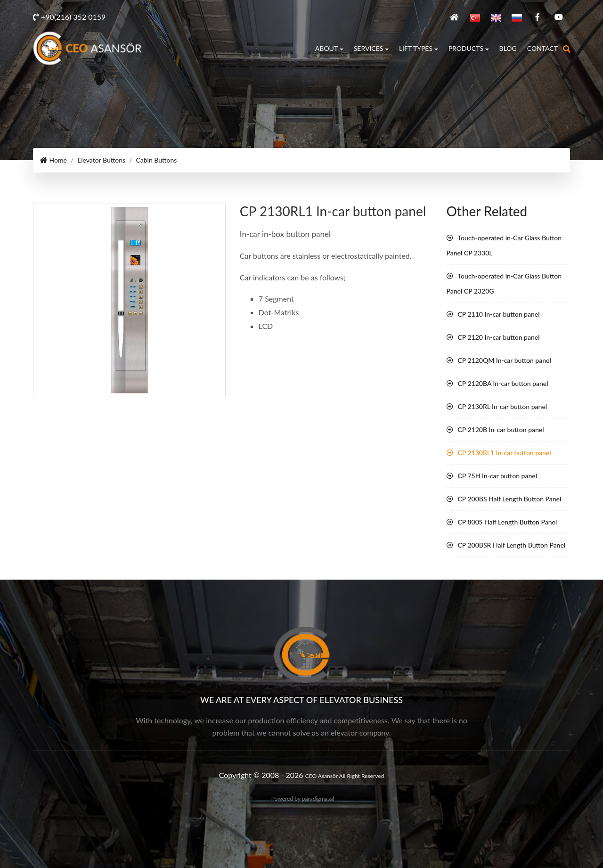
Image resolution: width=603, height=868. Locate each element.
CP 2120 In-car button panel (499, 337)
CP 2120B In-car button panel (501, 429)
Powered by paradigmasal (303, 798)
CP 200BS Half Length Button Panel (510, 498)
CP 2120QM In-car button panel (505, 360)
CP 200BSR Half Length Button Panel (512, 545)
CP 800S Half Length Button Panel (508, 521)
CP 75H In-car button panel (498, 475)
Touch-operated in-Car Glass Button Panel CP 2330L (504, 245)
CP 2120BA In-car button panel (503, 383)
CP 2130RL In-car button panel (503, 406)
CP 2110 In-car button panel (499, 314)
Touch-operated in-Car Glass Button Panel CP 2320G (504, 283)
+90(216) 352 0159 (69, 16)
